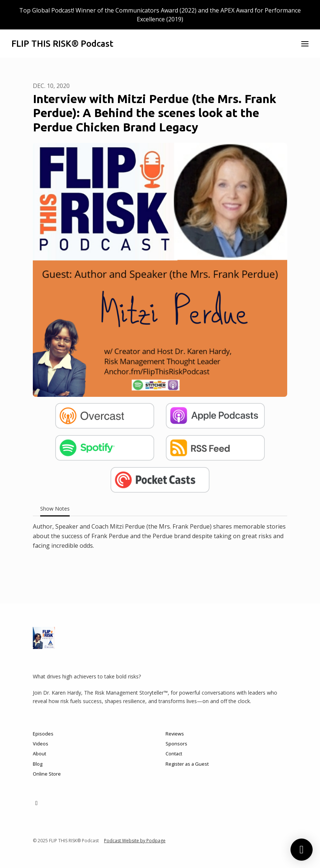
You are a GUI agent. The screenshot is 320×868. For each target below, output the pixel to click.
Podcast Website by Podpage (135, 841)
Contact (174, 754)
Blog (38, 764)
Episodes (43, 734)
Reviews (175, 734)
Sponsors (176, 744)
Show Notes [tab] (55, 509)
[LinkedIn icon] (36, 803)
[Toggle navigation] (305, 44)
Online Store (47, 774)
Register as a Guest (187, 764)
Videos (41, 744)
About (39, 754)
